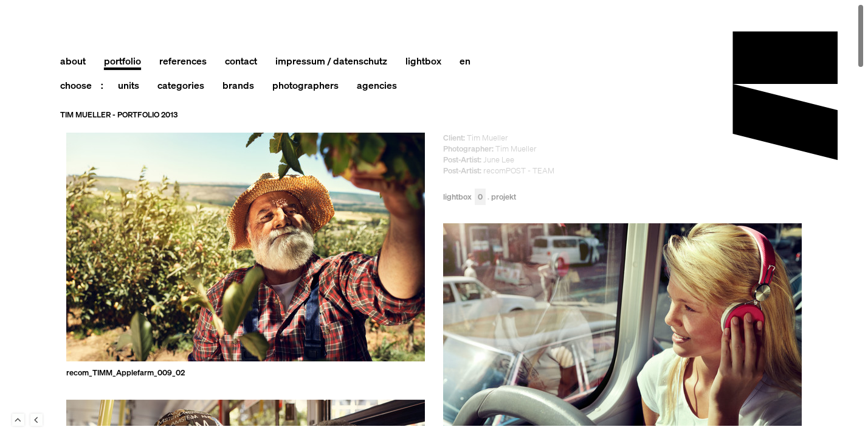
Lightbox (464, 197)
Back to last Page (36, 420)
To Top (18, 420)
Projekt (504, 197)
